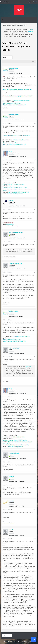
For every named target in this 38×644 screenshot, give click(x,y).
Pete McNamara (14, 453)
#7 (35, 320)
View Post (28, 367)
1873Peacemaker (14, 348)
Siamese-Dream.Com (15, 264)
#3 (35, 160)
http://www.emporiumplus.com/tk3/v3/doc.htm (15, 187)
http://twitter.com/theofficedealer (12, 103)
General (9, 25)
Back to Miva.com (5, 2)
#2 (35, 123)
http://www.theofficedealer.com (22, 100)
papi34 (11, 201)
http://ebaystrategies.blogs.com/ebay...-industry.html (16, 135)
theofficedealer (14, 68)
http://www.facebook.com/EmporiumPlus (18, 192)
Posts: (21, 73)
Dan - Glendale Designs (16, 233)
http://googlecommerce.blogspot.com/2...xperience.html (17, 90)
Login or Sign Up (32, 2)
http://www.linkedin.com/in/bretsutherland (14, 105)
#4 (35, 209)
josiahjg (11, 476)
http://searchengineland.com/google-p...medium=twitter (17, 96)
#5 (35, 241)
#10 (34, 462)
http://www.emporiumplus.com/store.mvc (13, 184)
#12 (34, 510)
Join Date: (11, 73)
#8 (35, 357)
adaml (11, 530)
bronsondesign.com (10, 224)
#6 (35, 272)
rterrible (11, 501)
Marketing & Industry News (19, 25)
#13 (34, 538)
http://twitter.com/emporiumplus (15, 194)
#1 (35, 77)
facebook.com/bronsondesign (12, 226)
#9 (35, 397)
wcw (10, 151)
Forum (4, 25)
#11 (34, 485)
